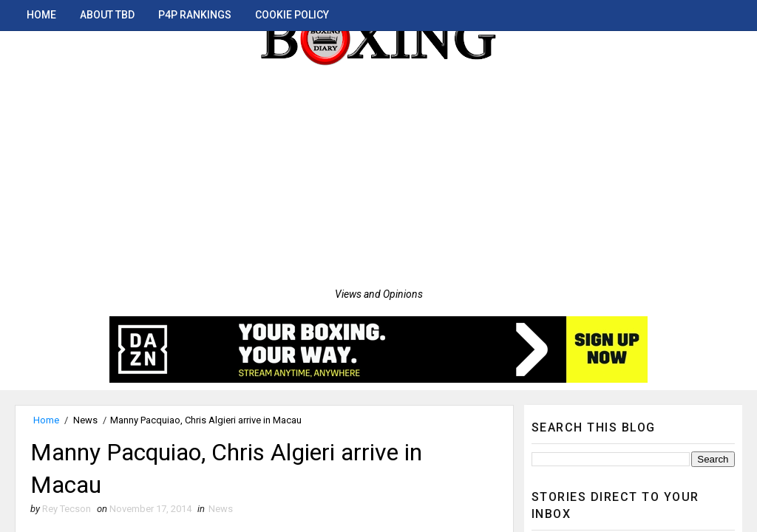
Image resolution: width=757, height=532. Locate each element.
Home (41, 15)
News (85, 420)
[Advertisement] (379, 177)
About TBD (107, 15)
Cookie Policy (292, 15)
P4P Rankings (195, 15)
